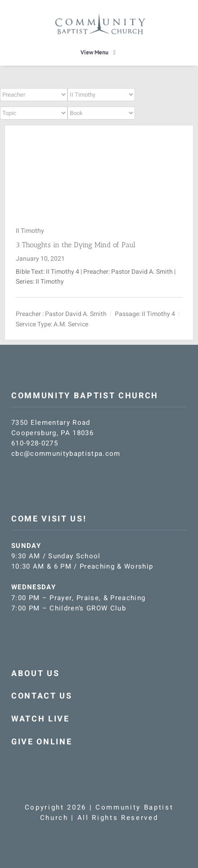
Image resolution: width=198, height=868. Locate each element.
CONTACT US (42, 696)
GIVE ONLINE (42, 742)
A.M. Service (71, 324)
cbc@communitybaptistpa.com (66, 454)
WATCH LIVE (40, 719)
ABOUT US (35, 674)
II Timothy (30, 231)
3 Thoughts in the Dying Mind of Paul (76, 245)
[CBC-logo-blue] (100, 17)
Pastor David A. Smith (76, 314)
